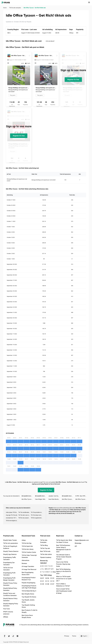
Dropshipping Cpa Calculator (9, 564)
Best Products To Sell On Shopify (30, 611)
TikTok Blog (44, 545)
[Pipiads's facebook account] (5, 636)
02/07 (42, 578)
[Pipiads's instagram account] (17, 636)
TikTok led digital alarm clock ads (12, 521)
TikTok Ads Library (28, 549)
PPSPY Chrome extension (8, 613)
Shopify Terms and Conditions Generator (10, 594)
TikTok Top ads (45, 548)
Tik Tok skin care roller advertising (25, 515)
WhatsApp (78, 543)
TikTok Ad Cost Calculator (8, 569)
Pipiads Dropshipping (28, 583)
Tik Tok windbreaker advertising (25, 512)
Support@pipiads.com (82, 540)
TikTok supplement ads (37, 518)
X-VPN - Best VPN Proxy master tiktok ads (82, 496)
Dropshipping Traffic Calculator (10, 558)
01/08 (47, 584)
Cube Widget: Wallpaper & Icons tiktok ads (42, 499)
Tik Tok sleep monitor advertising (37, 515)
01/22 (52, 578)
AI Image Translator (28, 566)
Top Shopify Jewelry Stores (28, 601)
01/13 (47, 581)
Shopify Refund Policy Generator (10, 589)
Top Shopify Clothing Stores (28, 606)
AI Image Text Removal (29, 569)
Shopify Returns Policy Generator (10, 600)
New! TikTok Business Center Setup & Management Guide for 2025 (63, 549)
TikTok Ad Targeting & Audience (10, 547)
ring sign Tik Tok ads (12, 515)
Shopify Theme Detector (11, 551)
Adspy (24, 540)
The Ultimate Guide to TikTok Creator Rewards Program (64, 557)
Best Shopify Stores (28, 594)
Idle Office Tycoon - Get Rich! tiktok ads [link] (35, 8)
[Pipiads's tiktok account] (13, 636)
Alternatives (26, 560)
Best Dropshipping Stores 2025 (28, 574)
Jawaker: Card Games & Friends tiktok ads (55, 496)
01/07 (52, 584)
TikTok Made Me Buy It (29, 591)
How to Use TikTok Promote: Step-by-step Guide (63, 564)
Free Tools (7, 609)
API (76, 546)
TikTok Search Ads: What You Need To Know (64, 541)
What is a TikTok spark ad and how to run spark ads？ (64, 579)
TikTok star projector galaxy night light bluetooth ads (25, 518)
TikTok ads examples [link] (15, 8)
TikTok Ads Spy (27, 543)
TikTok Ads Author (46, 554)
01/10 (52, 581)
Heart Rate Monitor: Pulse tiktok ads (55, 499)
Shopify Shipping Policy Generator (11, 605)
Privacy (67, 636)
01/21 (42, 581)
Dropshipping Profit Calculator (9, 574)
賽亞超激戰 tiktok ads (28, 496)
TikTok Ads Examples (44, 541)
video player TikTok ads (12, 512)
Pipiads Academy (46, 557)
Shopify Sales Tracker (10, 540)
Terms (74, 636)
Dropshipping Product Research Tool (29, 579)
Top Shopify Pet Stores (29, 597)
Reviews (24, 563)
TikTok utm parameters (11, 543)
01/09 (42, 584)
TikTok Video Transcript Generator (29, 556)
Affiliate (6, 617)
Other (52, 572)
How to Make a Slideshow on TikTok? (63, 585)
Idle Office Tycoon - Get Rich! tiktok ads (28, 499)
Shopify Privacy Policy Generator (10, 584)
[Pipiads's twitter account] (9, 636)
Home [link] (5, 8)
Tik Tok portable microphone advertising (37, 512)
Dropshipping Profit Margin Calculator (9, 579)
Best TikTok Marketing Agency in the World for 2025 (64, 571)
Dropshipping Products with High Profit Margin (29, 587)
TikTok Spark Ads (27, 546)
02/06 (47, 578)
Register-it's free (73, 80)
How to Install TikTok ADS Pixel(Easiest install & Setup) (64, 591)
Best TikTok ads (45, 551)
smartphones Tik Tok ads (12, 518)
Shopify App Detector (10, 554)
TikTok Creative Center (29, 552)
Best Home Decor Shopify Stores (27, 616)
